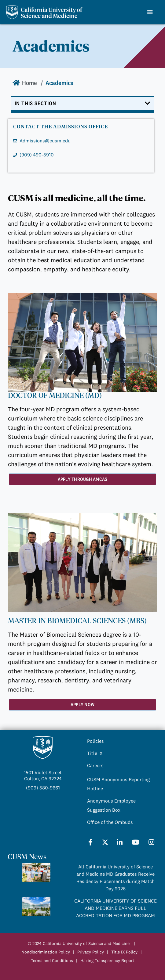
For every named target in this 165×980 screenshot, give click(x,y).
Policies (95, 741)
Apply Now (82, 705)
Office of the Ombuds (110, 822)
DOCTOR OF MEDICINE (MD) (55, 395)
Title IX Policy (124, 952)
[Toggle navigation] (82, 104)
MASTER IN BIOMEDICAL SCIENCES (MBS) (77, 621)
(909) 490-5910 (37, 155)
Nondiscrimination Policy (46, 952)
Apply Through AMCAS (83, 479)
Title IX (95, 753)
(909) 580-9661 (43, 788)
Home (29, 83)
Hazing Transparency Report (107, 960)
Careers (95, 765)
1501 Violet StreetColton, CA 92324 (43, 775)
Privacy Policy (91, 952)
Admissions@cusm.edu (45, 141)
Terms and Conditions (52, 960)
